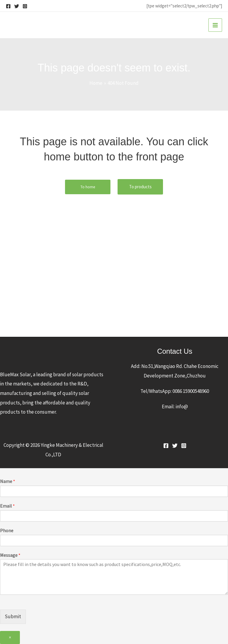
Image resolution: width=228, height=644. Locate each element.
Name (8, 481)
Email (7, 506)
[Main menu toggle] (215, 25)
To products (140, 187)
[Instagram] (25, 6)
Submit (13, 616)
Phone (7, 530)
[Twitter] (17, 6)
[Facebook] (8, 6)
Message (10, 555)
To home (88, 187)
